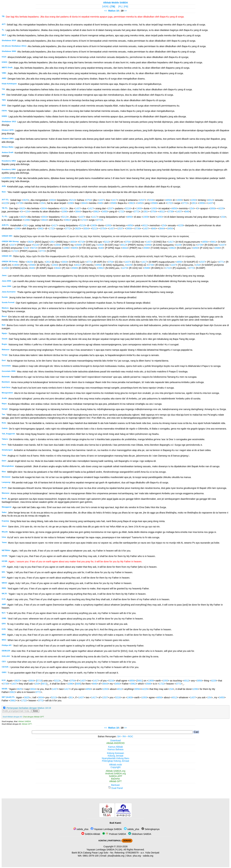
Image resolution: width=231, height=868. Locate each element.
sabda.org (148, 856)
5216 (151, 200)
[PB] (126, 6)
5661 (213, 242)
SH (119, 736)
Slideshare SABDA (140, 834)
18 (118, 11)
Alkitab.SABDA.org (116, 771)
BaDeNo (115, 779)
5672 (34, 248)
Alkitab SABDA (24, 721)
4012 (210, 200)
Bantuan (115, 785)
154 (42, 203)
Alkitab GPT (27, 724)
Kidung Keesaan (115, 753)
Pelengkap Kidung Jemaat (115, 761)
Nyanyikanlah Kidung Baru (115, 758)
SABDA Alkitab (91, 834)
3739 (20, 203)
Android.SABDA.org (115, 773)
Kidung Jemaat (115, 756)
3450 (140, 203)
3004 (52, 200)
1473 (125, 268)
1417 (114, 200)
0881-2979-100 (91, 856)
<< (106, 11)
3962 (131, 203)
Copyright (115, 767)
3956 (202, 203)
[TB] (113, 6)
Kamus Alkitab (115, 747)
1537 (142, 200)
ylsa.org (137, 856)
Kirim (36, 711)
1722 (170, 203)
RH (124, 736)
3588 (113, 203)
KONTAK (103, 841)
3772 (185, 203)
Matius (112, 11)
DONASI (127, 841)
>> (125, 11)
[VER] (105, 6)
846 (100, 203)
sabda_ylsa (81, 829)
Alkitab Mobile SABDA (116, 3)
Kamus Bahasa (115, 749)
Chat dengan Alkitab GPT (33, 717)
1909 (179, 200)
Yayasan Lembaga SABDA (106, 829)
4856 (168, 200)
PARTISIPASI (114, 841)
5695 (74, 248)
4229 (5, 203)
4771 (89, 262)
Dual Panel (115, 788)
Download (115, 740)
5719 (82, 242)
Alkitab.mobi (115, 765)
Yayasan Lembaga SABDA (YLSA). (105, 850)
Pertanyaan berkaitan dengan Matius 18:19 (29, 708)
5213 (73, 200)
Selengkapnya (150, 829)
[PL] (120, 6)
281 (194, 203)
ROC (131, 736)
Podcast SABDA (114, 834)
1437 (101, 200)
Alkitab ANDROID (116, 743)
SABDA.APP (115, 776)
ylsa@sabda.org (116, 856)
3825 (25, 200)
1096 (70, 203)
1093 (194, 200)
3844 (84, 203)
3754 (89, 200)
